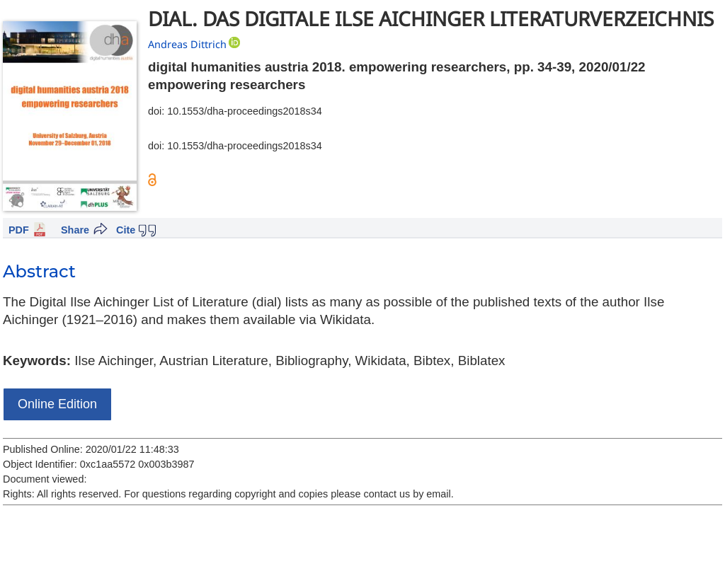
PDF (19, 230)
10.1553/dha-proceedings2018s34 (244, 111)
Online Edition (57, 404)
